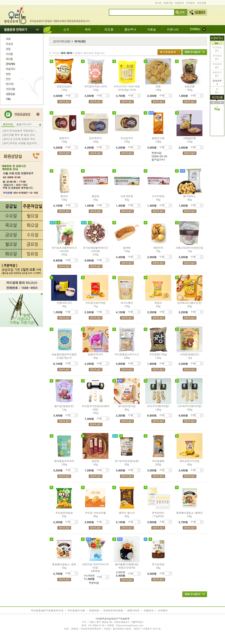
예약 (88, 29)
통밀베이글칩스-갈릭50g (64, 566)
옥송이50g (158, 304)
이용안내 (179, 3)
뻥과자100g (64, 198)
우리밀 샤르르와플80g (95, 514)
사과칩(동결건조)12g (190, 356)
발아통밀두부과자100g (64, 463)
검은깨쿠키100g (95, 140)
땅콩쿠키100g (64, 140)
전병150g (158, 88)
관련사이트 (133, 610)
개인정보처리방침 (113, 610)
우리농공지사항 (76, 610)
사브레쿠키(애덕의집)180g (190, 408)
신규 (66, 29)
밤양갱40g (95, 463)
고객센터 (190, 3)
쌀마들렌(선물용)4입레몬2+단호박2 (127, 566)
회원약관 (94, 610)
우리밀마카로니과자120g (95, 88)
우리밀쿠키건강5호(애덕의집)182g (95, 409)
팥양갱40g (95, 198)
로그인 (158, 3)
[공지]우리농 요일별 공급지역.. (20, 143)
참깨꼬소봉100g (158, 140)
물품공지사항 (24, 124)
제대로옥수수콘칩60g (189, 463)
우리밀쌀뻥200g (158, 463)
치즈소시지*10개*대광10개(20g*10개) (127, 88)
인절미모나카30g (64, 304)
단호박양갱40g (127, 198)
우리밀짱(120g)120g (158, 356)
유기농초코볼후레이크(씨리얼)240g (64, 251)
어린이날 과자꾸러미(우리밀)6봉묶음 (96, 568)
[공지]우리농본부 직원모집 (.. (20, 131)
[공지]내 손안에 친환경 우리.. (20, 139)
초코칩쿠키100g (127, 140)
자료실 (151, 29)
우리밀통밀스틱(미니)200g (127, 356)
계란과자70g (158, 249)
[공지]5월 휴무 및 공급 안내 (18, 135)
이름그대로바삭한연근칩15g (189, 249)
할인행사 (130, 29)
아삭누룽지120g (127, 304)
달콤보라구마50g (95, 356)
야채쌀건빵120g (189, 140)
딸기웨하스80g (189, 198)
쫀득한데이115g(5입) (158, 514)
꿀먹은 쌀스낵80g (127, 514)
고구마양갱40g (158, 198)
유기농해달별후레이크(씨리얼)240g (95, 251)
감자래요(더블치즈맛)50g (190, 304)
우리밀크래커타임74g (95, 304)
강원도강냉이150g (64, 88)
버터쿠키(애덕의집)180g (158, 408)
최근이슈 (8, 124)
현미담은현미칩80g (127, 408)
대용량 (109, 29)
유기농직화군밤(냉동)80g (127, 463)
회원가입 (168, 3)
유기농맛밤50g (158, 566)
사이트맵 (201, 3)
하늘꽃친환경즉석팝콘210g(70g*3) (64, 356)
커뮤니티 (173, 29)
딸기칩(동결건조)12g (64, 408)
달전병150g (127, 249)
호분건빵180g (189, 88)
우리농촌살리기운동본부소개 (47, 610)
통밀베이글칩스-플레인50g (189, 514)
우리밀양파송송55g (64, 514)
